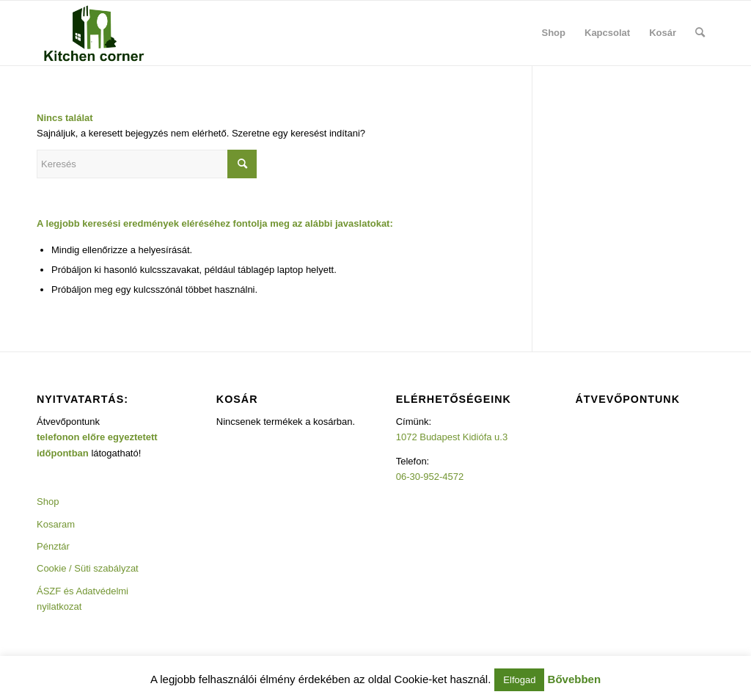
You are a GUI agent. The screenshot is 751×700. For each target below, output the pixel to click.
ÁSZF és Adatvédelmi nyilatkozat (83, 599)
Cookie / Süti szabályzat (88, 568)
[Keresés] (700, 33)
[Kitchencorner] (94, 33)
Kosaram (56, 524)
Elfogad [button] (519, 680)
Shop (48, 502)
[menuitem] (554, 33)
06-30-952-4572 (430, 477)
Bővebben (575, 679)
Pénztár (53, 546)
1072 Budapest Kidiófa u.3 (452, 437)
